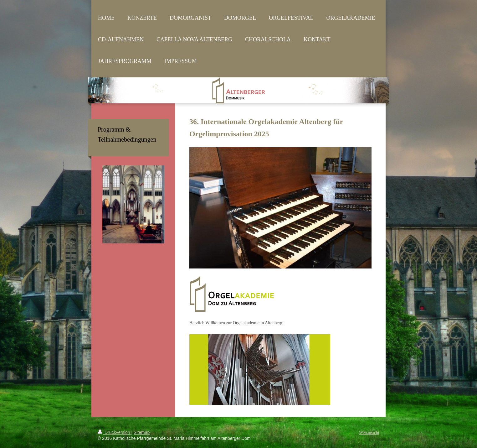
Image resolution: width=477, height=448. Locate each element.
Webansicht (369, 432)
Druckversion (114, 432)
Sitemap (142, 432)
